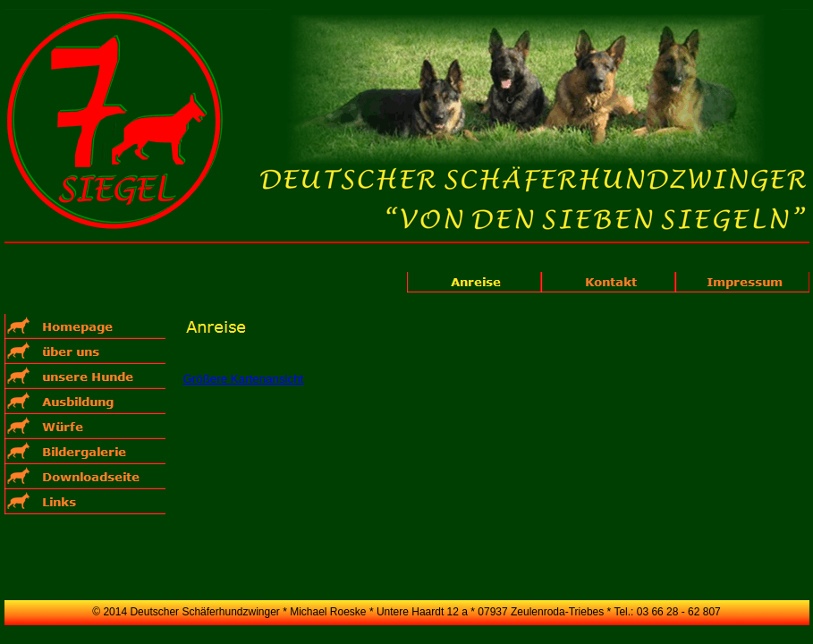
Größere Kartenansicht (244, 379)
